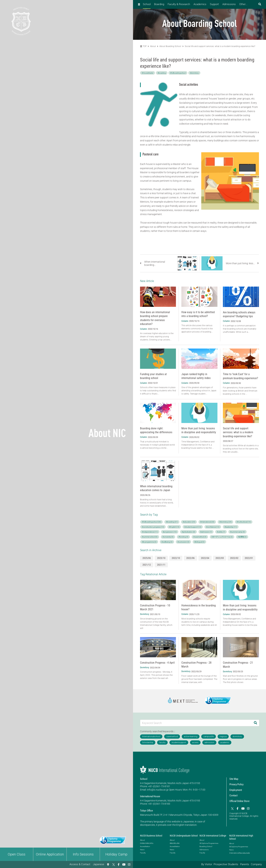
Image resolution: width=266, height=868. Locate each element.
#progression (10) (170, 532)
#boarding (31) (172, 522)
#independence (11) (150, 532)
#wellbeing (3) (167, 542)
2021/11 (161, 565)
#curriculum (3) (183, 542)
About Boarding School (170, 46)
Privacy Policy (236, 784)
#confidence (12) (213, 527)
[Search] (255, 723)
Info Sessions (83, 854)
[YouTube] (124, 864)
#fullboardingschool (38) (151, 522)
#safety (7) (221, 532)
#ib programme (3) (149, 542)
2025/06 (147, 558)
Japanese (99, 864)
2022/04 (205, 558)
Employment (236, 790)
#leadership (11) (231, 527)
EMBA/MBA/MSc (147, 843)
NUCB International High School (241, 837)
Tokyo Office (146, 811)
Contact (233, 795)
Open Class (17, 854)
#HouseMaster (148, 73)
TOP (143, 46)
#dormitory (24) (225, 522)
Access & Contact (80, 864)
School (147, 4)
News (142, 850)
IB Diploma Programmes (209, 843)
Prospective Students (226, 864)
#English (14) (174, 527)
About (153, 46)
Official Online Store (239, 801)
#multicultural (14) (244, 522)
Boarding (159, 4)
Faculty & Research (179, 4)
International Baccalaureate (240, 853)
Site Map (234, 779)
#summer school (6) (150, 537)
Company (256, 864)
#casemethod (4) (200, 537)
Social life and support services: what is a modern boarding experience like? (220, 46)
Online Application (50, 854)
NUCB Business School (151, 836)
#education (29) (189, 522)
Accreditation (145, 846)
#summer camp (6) (237, 532)
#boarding (162, 73)
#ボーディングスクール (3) (222, 537)
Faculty (143, 853)
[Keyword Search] (196, 723)
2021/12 (147, 565)
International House (150, 796)
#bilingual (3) (199, 542)
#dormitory (194, 73)
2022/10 (176, 558)
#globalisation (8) (188, 532)
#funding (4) (183, 537)
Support (214, 4)
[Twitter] (113, 864)
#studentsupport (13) (193, 527)
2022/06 (190, 558)
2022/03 (220, 558)
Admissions (229, 4)
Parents (245, 864)
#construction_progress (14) (153, 527)
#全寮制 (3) (242, 537)
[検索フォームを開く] (260, 4)
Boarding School (206, 846)
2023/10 (161, 558)
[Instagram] (129, 864)
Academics (200, 4)
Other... (243, 4)
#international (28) (207, 522)
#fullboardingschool (178, 73)
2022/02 (234, 558)
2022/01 (249, 558)
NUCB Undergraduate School (184, 836)
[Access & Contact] (108, 864)
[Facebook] (119, 864)
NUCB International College (213, 836)
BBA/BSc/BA (175, 843)
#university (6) (168, 537)
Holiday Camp (116, 854)
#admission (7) (206, 532)
